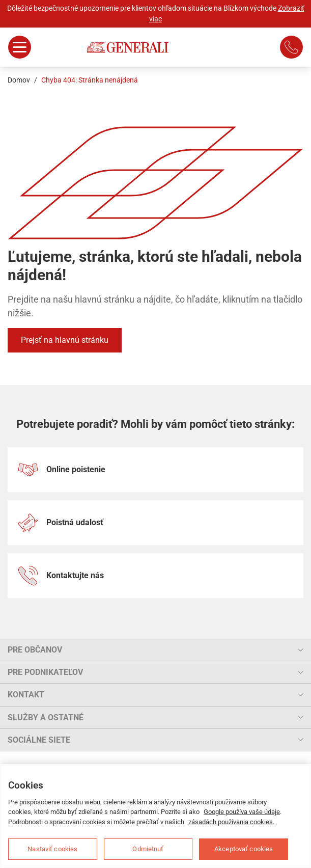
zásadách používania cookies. (231, 822)
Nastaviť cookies (52, 849)
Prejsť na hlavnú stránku (65, 340)
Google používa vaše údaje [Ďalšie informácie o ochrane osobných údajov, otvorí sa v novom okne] (242, 812)
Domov (19, 80)
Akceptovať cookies (244, 849)
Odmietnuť (148, 849)
